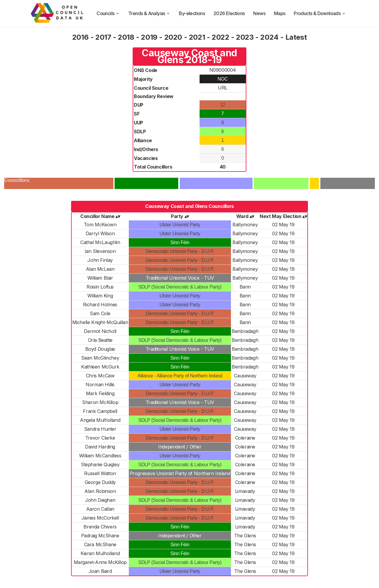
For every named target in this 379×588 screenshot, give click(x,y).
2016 (80, 37)
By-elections (192, 13)
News (259, 13)
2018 (126, 37)
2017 (103, 37)
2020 (173, 37)
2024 (269, 37)
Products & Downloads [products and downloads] (320, 13)
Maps (280, 13)
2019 (149, 37)
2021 (197, 37)
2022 (220, 37)
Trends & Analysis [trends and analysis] (149, 13)
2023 (245, 37)
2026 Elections (229, 13)
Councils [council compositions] (108, 13)
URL (223, 88)
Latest (296, 37)
